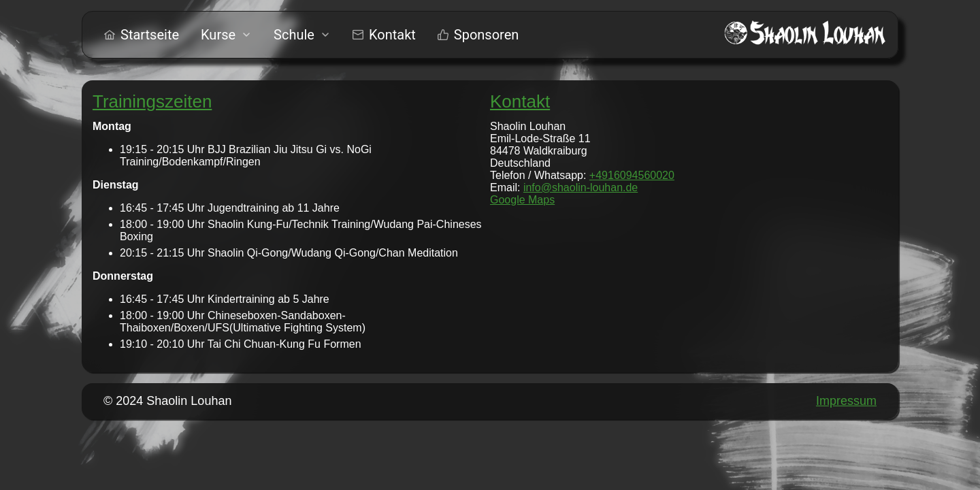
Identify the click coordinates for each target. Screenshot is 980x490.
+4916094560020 (632, 175)
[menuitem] (142, 35)
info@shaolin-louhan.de (581, 187)
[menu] (311, 35)
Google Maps (522, 200)
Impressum (846, 401)
